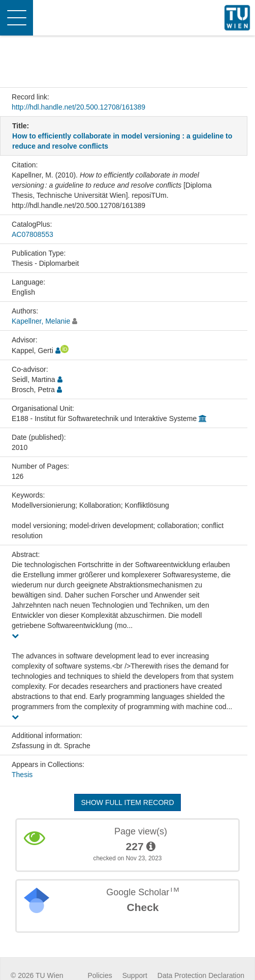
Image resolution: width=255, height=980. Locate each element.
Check (142, 907)
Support (135, 975)
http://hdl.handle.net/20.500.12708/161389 (78, 107)
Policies (100, 975)
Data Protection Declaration (201, 975)
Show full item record (127, 802)
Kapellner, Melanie (41, 321)
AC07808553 (33, 234)
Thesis (22, 775)
